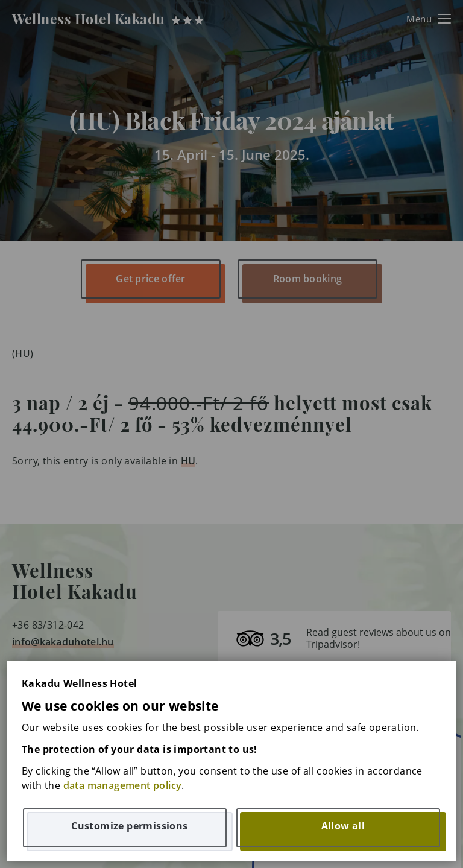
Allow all (343, 826)
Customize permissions (129, 826)
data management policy (123, 785)
